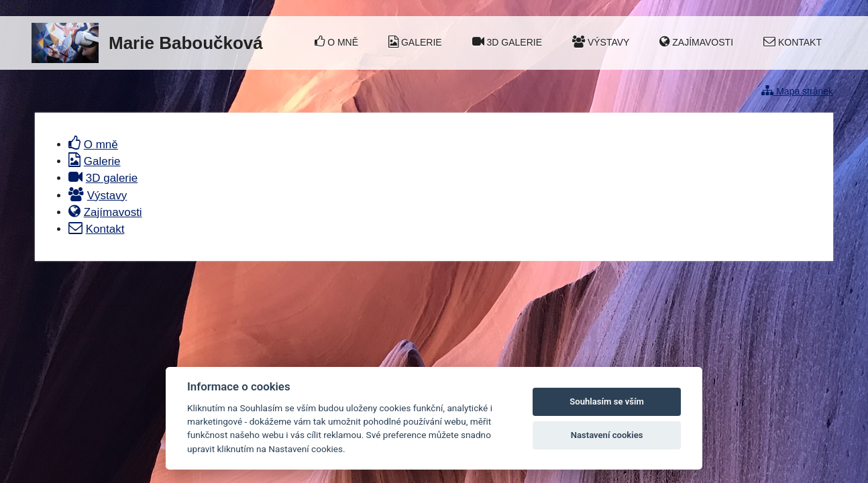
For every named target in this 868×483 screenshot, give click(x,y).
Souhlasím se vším (607, 401)
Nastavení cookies (607, 435)
